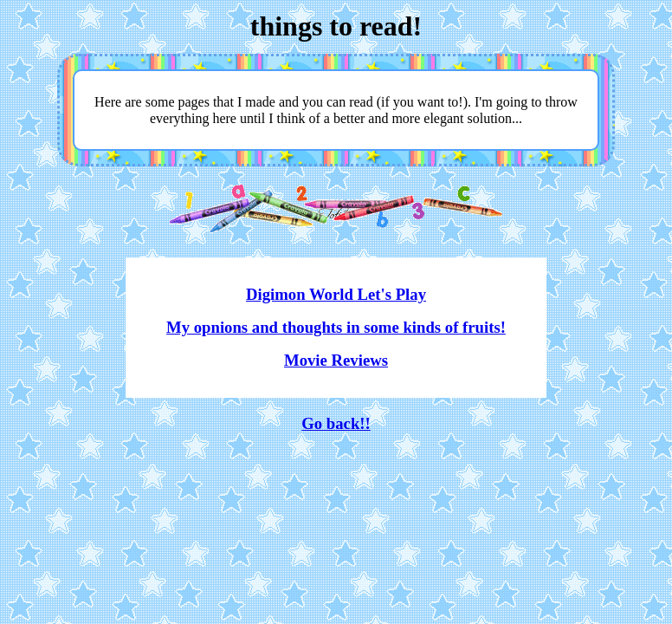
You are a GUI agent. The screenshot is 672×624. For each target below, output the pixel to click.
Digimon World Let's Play (336, 294)
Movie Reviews (336, 360)
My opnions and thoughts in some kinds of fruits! (336, 327)
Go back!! (336, 423)
